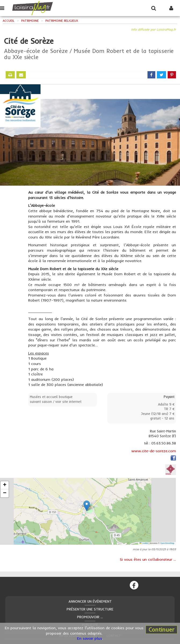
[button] (87, 506)
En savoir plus (90, 638)
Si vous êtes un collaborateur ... (148, 559)
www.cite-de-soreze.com (154, 451)
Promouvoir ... (90, 617)
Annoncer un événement (90, 601)
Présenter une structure (90, 609)
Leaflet (144, 543)
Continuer (161, 629)
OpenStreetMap (167, 543)
